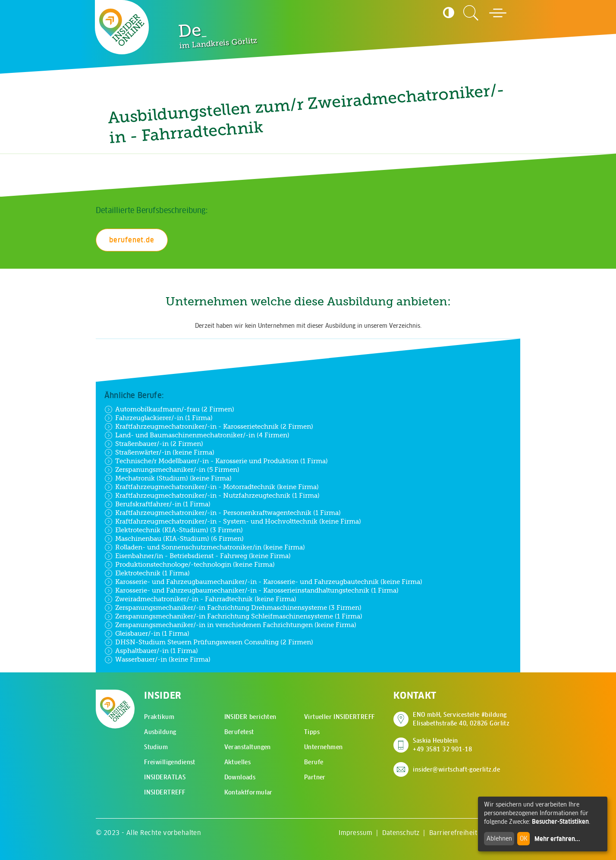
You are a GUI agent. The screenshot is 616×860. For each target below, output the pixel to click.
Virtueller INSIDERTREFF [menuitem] (339, 717)
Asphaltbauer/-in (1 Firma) (151, 651)
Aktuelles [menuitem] (238, 762)
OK (524, 838)
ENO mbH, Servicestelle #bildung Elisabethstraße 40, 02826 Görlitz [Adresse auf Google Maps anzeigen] (461, 719)
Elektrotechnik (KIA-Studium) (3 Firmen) (174, 530)
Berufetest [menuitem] (239, 732)
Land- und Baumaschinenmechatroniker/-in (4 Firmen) (197, 435)
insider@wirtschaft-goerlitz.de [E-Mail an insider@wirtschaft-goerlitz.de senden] (456, 769)
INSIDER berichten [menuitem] (250, 717)
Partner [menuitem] (315, 777)
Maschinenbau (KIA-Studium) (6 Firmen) (174, 539)
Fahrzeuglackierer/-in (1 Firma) (159, 418)
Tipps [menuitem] (312, 732)
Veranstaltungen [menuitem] (248, 747)
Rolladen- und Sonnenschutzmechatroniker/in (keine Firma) (205, 547)
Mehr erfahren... (557, 839)
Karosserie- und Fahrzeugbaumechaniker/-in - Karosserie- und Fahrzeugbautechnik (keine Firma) (263, 582)
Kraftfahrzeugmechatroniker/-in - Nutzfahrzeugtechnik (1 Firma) (212, 496)
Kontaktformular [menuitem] (248, 792)
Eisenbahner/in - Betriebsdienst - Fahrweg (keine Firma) (198, 556)
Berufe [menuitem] (314, 762)
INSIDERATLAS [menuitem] (165, 777)
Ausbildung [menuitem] (160, 732)
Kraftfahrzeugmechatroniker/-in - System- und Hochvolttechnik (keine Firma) (233, 521)
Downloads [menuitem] (240, 777)
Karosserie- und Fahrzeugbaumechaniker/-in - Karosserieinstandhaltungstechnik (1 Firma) (251, 590)
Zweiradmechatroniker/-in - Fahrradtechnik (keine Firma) (200, 599)
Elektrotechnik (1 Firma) (147, 573)
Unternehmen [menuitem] (324, 747)
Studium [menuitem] (156, 747)
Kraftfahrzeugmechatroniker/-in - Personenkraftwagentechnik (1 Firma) (223, 513)
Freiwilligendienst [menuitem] (170, 762)
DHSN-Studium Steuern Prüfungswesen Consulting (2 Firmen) (209, 642)
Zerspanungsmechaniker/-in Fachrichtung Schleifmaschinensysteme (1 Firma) (233, 616)
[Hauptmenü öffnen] (498, 13)
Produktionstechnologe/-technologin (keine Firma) (190, 565)
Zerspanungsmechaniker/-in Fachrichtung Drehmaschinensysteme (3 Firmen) (233, 608)
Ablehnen (499, 838)
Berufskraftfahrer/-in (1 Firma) (157, 504)
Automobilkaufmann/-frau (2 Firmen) (169, 409)
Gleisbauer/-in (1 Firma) (147, 634)
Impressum (355, 833)
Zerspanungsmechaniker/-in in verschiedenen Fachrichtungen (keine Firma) (230, 625)
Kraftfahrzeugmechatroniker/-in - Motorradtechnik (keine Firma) (212, 487)
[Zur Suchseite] (471, 13)
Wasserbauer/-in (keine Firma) (157, 659)
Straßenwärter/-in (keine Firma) (159, 452)
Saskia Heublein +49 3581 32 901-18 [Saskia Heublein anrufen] (442, 745)
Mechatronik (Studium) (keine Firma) (168, 478)
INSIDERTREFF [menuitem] (165, 792)
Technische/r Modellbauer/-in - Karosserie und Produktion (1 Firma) (216, 461)
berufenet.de (132, 240)
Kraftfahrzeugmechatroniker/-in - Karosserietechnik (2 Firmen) (209, 427)
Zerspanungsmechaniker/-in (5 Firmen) (172, 470)
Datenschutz (401, 833)
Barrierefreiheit (453, 833)
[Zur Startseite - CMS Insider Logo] (122, 27)
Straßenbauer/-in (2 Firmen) (154, 444)
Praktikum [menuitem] (159, 717)
